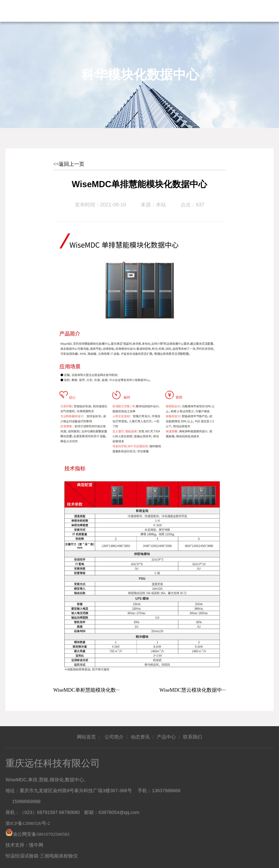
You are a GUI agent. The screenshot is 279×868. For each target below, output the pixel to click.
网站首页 (86, 734)
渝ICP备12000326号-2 (28, 820)
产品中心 (166, 734)
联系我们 (193, 734)
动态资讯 (140, 734)
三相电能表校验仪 (59, 853)
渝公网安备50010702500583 (41, 831)
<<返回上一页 (69, 164)
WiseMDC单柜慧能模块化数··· (87, 687)
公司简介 (114, 734)
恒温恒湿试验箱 (22, 853)
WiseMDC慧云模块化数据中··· (193, 687)
